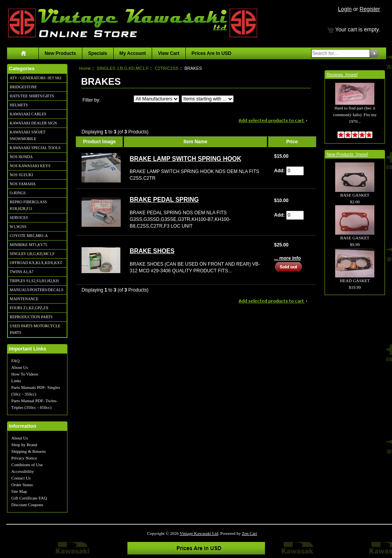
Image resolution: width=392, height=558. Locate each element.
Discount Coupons (27, 505)
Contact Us (21, 478)
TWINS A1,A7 (22, 272)
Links (16, 381)
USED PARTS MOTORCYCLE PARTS (35, 329)
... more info (287, 258)
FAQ (15, 361)
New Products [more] (347, 154)
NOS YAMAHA (23, 184)
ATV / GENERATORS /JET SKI (36, 78)
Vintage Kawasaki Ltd (199, 533)
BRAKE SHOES (152, 251)
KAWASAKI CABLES (28, 114)
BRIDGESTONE (23, 87)
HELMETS (19, 105)
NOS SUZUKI (21, 175)
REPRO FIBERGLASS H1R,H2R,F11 (28, 205)
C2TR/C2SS (167, 68)
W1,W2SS (18, 227)
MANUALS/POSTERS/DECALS (37, 290)
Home (85, 68)
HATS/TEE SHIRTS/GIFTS (32, 96)
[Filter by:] (156, 99)
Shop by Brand (24, 445)
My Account (133, 53)
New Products (60, 53)
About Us (20, 367)
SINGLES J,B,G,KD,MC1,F (32, 254)
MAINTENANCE (24, 299)
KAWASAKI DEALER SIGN (33, 123)
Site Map (19, 491)
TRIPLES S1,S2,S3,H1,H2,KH (34, 281)
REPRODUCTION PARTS (31, 317)
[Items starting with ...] (208, 99)
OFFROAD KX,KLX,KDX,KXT (36, 263)
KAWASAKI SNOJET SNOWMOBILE (28, 135)
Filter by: (91, 100)
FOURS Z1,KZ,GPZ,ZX (29, 308)
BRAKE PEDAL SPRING (164, 200)
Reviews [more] (342, 75)
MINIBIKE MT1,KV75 (29, 245)
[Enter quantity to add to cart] (295, 171)
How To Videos (25, 374)
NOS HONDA (21, 157)
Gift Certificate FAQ (29, 498)
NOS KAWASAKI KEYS (30, 166)
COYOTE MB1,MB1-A (29, 236)
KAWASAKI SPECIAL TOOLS (35, 148)
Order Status (22, 485)
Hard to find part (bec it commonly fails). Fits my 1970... (355, 107)
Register (370, 9)
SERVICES (19, 218)
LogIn (345, 9)
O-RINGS (18, 193)
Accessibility (23, 471)
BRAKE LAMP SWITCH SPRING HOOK (186, 159)
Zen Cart (250, 533)
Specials (98, 53)
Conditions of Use (27, 465)
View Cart (169, 53)
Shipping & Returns (29, 451)
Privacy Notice (24, 458)
